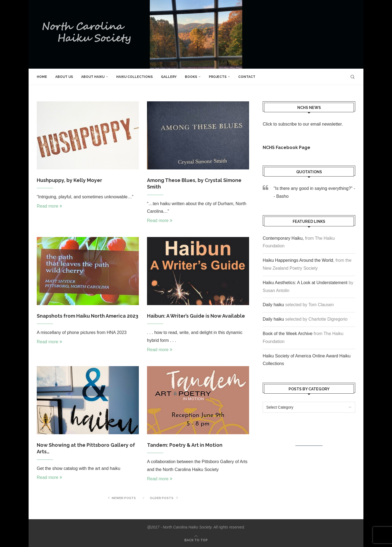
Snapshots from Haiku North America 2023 (88, 316)
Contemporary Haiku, (283, 238)
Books (191, 77)
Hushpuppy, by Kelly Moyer (69, 180)
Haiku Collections (134, 77)
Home (42, 77)
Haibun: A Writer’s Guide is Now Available (196, 316)
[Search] (353, 77)
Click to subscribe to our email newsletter (302, 124)
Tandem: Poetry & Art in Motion (185, 445)
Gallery (169, 77)
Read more (49, 206)
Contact (247, 77)
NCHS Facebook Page (287, 148)
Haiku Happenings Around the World (298, 260)
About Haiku (93, 77)
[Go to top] (196, 540)
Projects (218, 77)
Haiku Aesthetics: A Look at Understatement (305, 283)
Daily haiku (273, 305)
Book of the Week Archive (288, 334)
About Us (64, 77)
